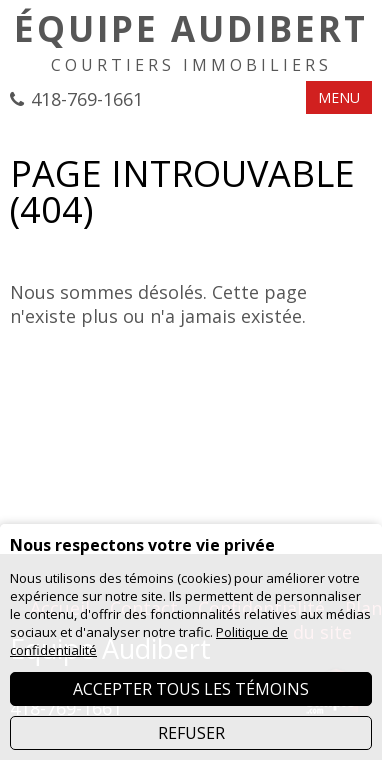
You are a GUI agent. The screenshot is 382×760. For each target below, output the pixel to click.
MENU (339, 97)
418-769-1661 (87, 99)
